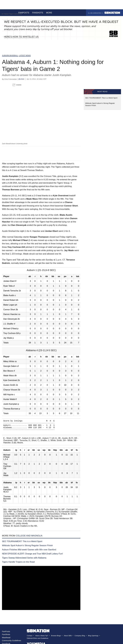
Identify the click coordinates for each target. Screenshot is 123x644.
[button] (17, 85)
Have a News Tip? (42, 638)
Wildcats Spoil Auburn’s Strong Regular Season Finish (27, 548)
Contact (30, 638)
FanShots (6, 637)
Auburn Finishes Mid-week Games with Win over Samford (29, 552)
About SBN (68, 638)
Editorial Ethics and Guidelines (38, 641)
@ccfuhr (21, 79)
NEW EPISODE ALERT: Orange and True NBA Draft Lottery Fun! (32, 556)
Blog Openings (93, 638)
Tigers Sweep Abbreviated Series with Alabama (24, 560)
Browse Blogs (56, 638)
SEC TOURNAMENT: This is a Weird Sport (22, 544)
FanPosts (6, 634)
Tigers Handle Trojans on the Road (18, 564)
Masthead (6, 640)
